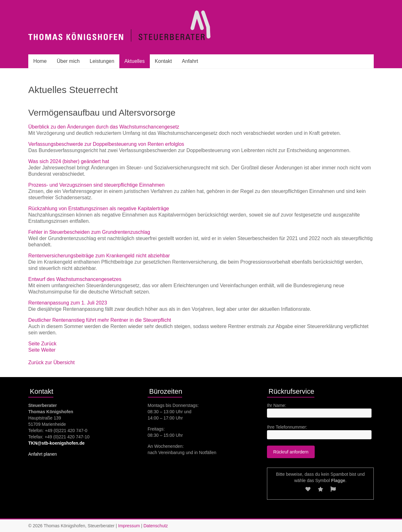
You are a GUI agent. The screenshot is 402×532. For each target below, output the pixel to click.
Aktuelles (135, 61)
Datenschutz (156, 526)
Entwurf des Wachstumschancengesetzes (75, 279)
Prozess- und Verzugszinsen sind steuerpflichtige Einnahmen (96, 185)
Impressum (129, 526)
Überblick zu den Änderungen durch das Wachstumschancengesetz (104, 127)
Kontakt (163, 61)
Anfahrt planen (43, 454)
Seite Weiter (42, 350)
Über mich (68, 61)
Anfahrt (190, 61)
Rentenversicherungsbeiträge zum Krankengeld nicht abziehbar (99, 256)
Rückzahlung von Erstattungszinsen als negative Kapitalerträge (99, 208)
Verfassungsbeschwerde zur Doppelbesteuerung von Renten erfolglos (106, 144)
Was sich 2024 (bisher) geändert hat (69, 161)
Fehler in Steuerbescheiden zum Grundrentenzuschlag (89, 232)
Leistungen (102, 61)
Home (40, 61)
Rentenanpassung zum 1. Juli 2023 (68, 303)
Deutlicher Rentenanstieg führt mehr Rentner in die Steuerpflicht (100, 320)
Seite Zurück (42, 344)
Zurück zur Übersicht (52, 362)
